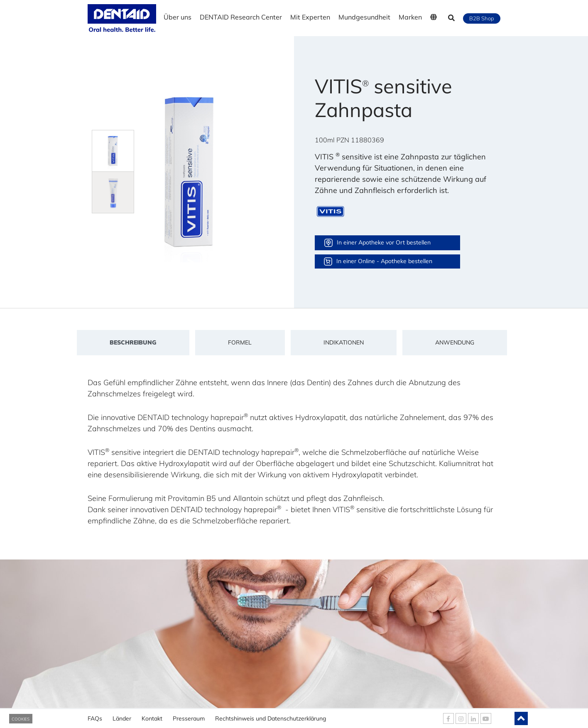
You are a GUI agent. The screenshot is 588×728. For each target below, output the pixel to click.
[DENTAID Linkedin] (473, 718)
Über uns (178, 17)
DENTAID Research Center (241, 17)
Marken (410, 17)
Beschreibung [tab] (133, 342)
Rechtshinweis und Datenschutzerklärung (271, 716)
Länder (122, 716)
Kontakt (152, 716)
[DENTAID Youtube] (486, 718)
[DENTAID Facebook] (448, 718)
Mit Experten (310, 17)
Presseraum (189, 716)
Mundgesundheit (364, 17)
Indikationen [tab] (344, 342)
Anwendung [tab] (455, 342)
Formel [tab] (240, 342)
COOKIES (21, 719)
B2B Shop (482, 18)
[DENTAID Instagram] (461, 718)
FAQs (95, 716)
